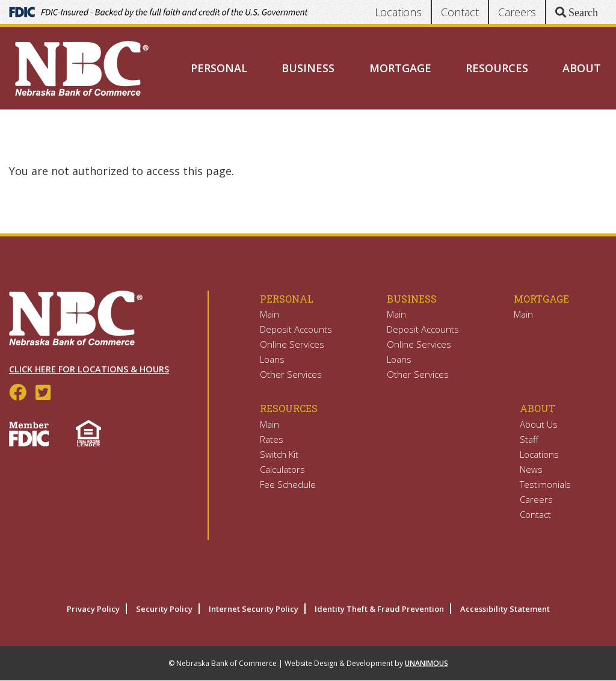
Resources (497, 68)
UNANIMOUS (427, 663)
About (582, 68)
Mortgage (400, 68)
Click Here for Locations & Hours (89, 369)
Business (308, 68)
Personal (219, 68)
